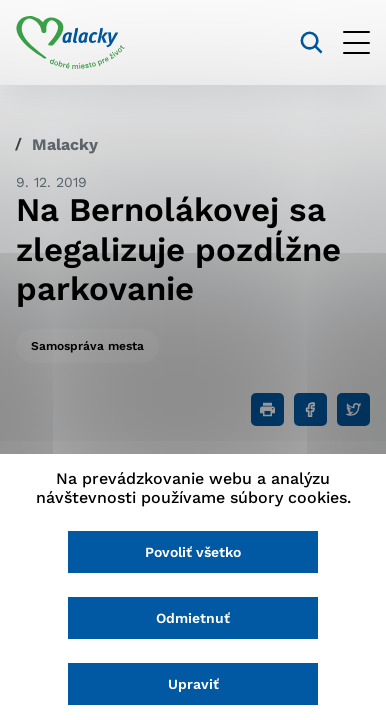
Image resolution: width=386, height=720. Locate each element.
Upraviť (193, 684)
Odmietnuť (193, 618)
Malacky (65, 144)
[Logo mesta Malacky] (70, 43)
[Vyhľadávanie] (311, 42)
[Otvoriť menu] (356, 42)
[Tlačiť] (267, 409)
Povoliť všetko (193, 552)
